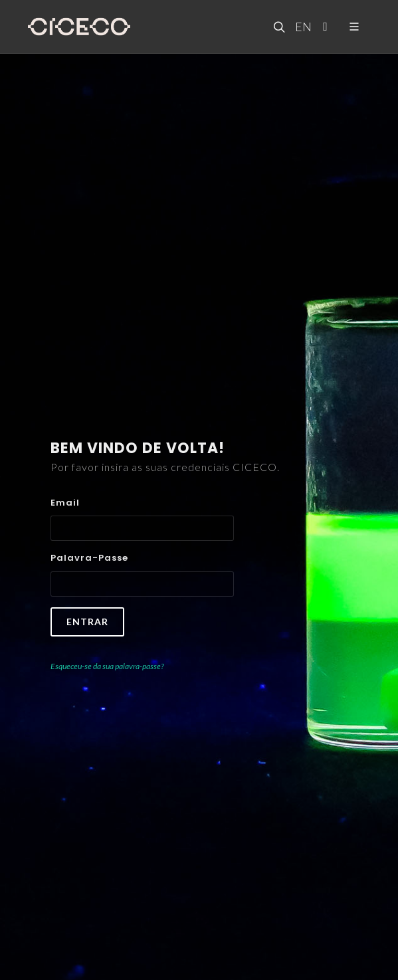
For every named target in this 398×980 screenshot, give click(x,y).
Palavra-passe (89, 558)
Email (65, 503)
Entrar (87, 622)
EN (302, 27)
